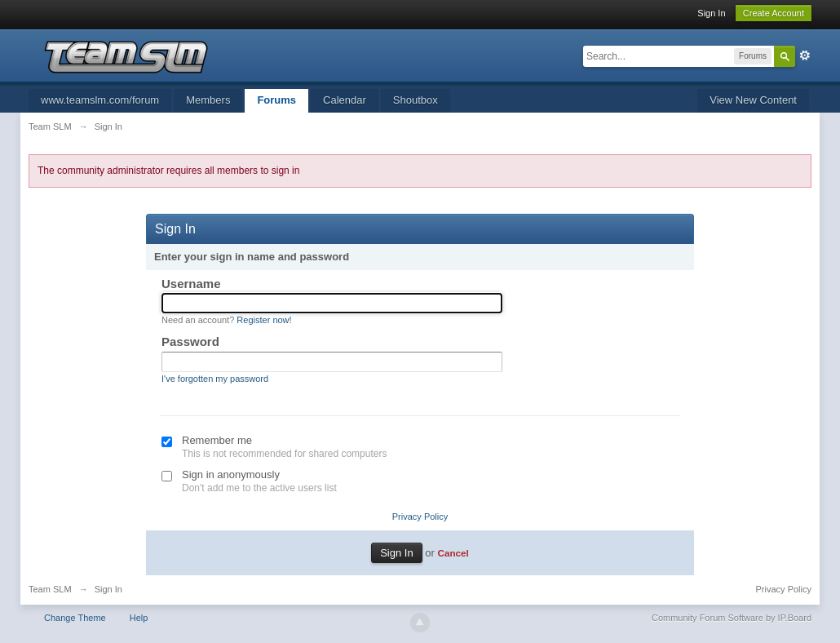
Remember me (217, 440)
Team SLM (50, 589)
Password (190, 341)
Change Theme (75, 618)
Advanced (805, 55)
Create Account (774, 13)
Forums (276, 100)
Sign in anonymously (231, 474)
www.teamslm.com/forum (100, 100)
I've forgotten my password (215, 379)
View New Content (753, 100)
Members (208, 100)
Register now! (264, 320)
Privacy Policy (420, 517)
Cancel (453, 553)
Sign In (711, 13)
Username (191, 284)
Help (139, 618)
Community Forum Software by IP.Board (732, 618)
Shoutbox (416, 100)
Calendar (345, 100)
